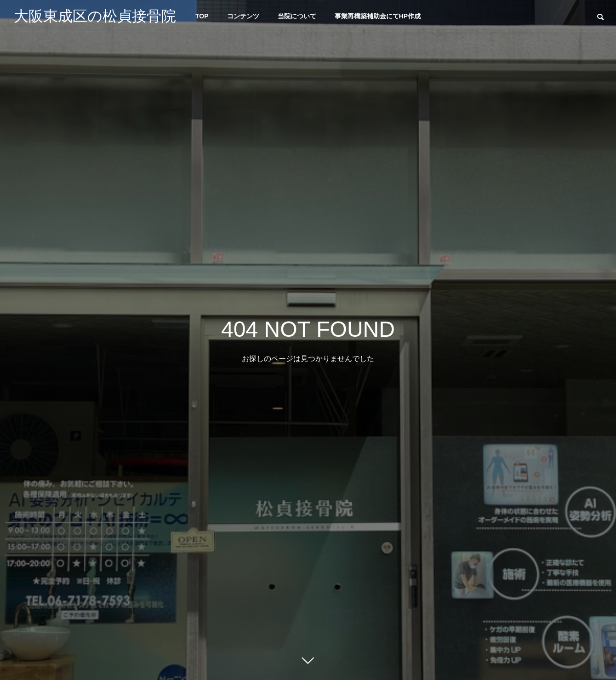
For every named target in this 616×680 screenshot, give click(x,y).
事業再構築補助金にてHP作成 (378, 16)
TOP (202, 16)
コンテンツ (243, 16)
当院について (297, 16)
